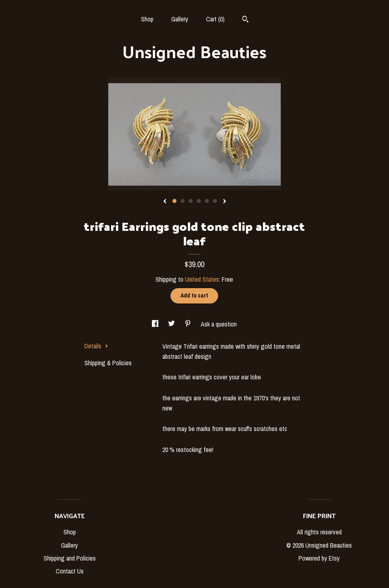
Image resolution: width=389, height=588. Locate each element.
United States (202, 279)
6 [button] (215, 201)
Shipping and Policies (70, 558)
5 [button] (207, 201)
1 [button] (175, 201)
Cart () (215, 19)
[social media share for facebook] (156, 324)
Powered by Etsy (319, 558)
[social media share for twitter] (172, 324)
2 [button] (183, 201)
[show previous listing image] (165, 202)
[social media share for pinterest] (189, 324)
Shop (147, 19)
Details (96, 346)
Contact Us (70, 571)
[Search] (245, 20)
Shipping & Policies (108, 363)
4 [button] (199, 201)
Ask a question (219, 324)
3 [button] (191, 201)
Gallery (180, 19)
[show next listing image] (225, 202)
